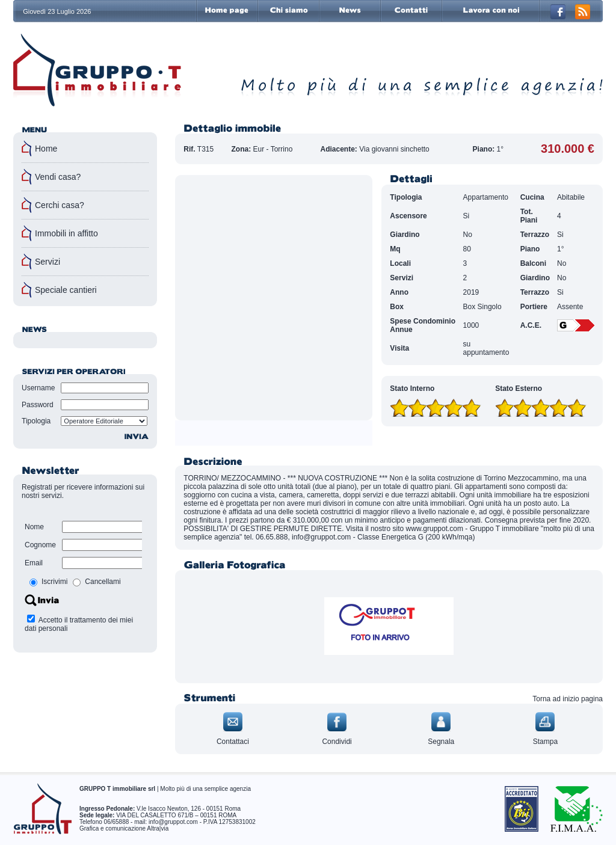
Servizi (48, 262)
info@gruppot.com (173, 822)
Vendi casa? (58, 177)
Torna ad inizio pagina (568, 699)
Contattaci (233, 742)
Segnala (441, 742)
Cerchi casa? (60, 205)
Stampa (545, 742)
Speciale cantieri (66, 290)
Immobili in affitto (66, 233)
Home (46, 149)
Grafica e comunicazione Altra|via (124, 828)
